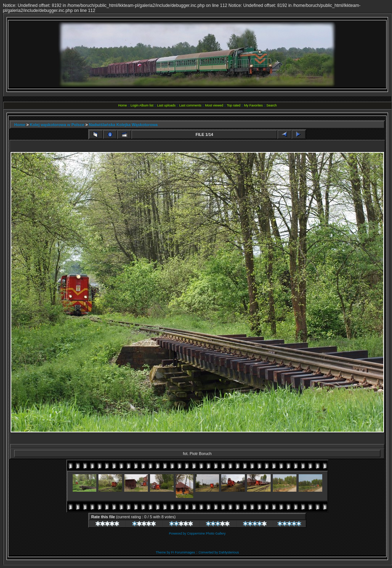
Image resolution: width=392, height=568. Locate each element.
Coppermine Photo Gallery (206, 533)
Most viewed (214, 105)
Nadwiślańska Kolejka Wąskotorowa (123, 125)
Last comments (190, 105)
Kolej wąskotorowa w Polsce (57, 125)
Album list (146, 105)
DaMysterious (229, 552)
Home (122, 105)
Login (134, 105)
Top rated (234, 105)
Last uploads (166, 105)
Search (272, 105)
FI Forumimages (183, 552)
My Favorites (254, 105)
